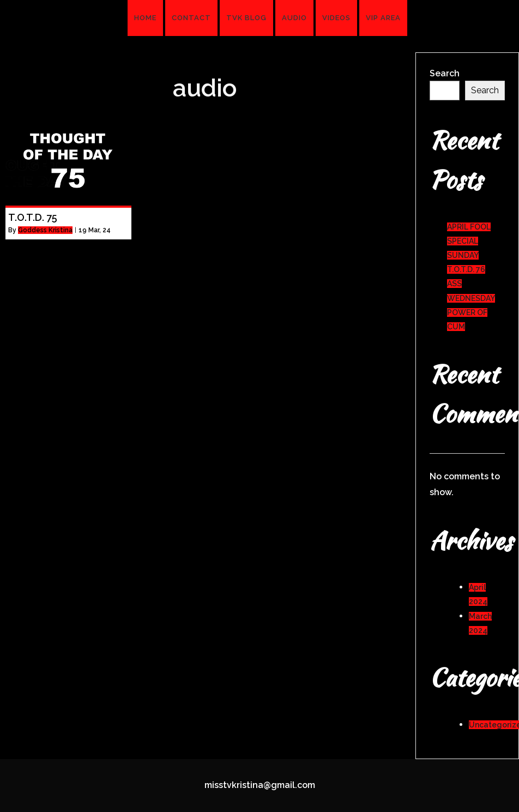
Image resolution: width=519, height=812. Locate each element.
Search (445, 73)
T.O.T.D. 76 (466, 269)
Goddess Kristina (45, 230)
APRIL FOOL (469, 227)
